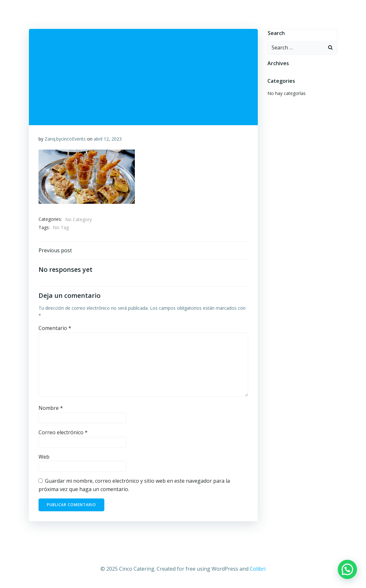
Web (44, 457)
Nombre (51, 408)
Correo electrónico (63, 432)
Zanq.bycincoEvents (65, 139)
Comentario (55, 328)
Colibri (258, 569)
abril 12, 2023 (108, 139)
